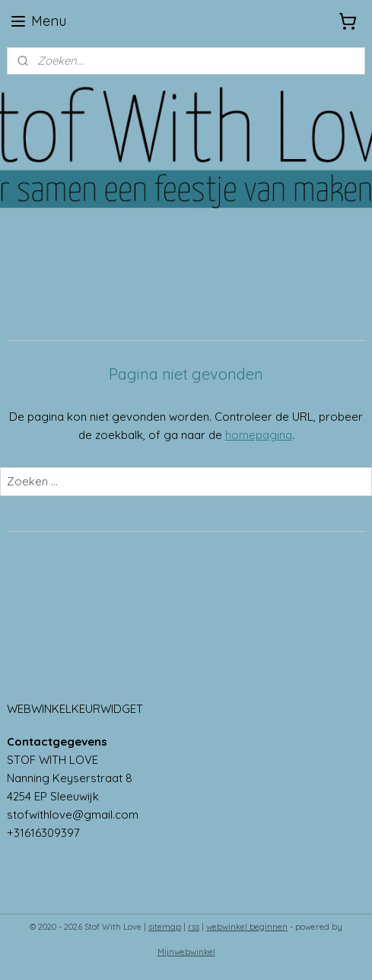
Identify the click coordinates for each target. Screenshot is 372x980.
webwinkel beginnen (247, 927)
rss (194, 927)
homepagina (259, 435)
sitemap (165, 927)
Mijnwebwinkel (186, 952)
